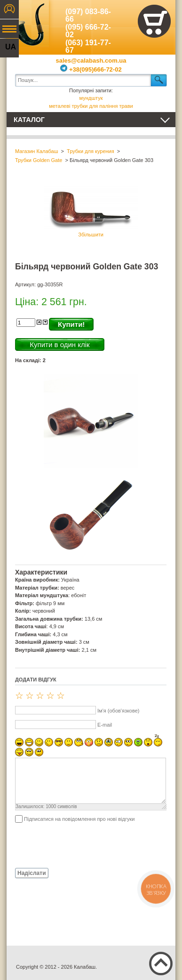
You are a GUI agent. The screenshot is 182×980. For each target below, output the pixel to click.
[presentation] (87, 845)
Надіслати (32, 873)
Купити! (71, 324)
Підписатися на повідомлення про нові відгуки (79, 819)
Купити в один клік (59, 344)
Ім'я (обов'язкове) (118, 711)
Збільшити (91, 211)
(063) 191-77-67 (88, 47)
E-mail (105, 725)
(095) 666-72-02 (88, 31)
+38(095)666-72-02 (91, 69)
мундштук (91, 98)
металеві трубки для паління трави (91, 106)
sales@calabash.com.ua (91, 61)
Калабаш (28, 24)
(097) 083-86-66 (88, 16)
